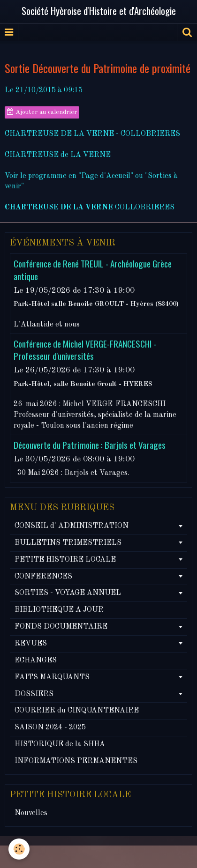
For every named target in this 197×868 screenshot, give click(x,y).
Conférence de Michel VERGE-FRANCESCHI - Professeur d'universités (85, 350)
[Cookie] (19, 849)
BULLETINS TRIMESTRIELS (68, 543)
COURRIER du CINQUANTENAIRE (77, 711)
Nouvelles (31, 813)
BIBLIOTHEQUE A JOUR (59, 610)
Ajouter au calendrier (42, 112)
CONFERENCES (43, 577)
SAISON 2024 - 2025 (50, 727)
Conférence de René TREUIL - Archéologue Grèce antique (93, 270)
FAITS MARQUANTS (52, 677)
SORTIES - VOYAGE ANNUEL (68, 593)
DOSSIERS (34, 694)
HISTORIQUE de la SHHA (60, 744)
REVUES (31, 644)
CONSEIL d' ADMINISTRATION (72, 526)
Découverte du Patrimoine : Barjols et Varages (90, 445)
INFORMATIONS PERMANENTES (76, 761)
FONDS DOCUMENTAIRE (61, 627)
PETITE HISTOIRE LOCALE (65, 560)
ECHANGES (36, 660)
